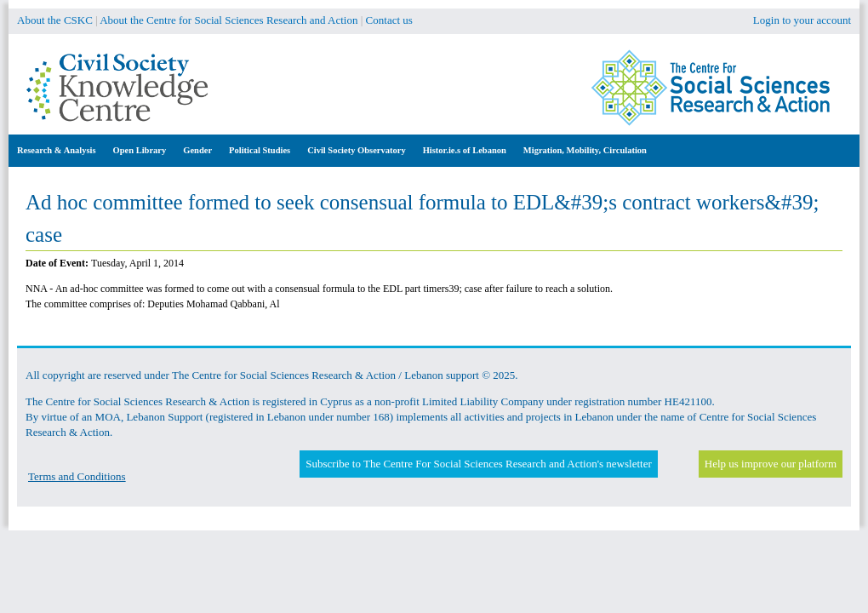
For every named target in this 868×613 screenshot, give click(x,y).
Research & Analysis (57, 150)
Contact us (389, 20)
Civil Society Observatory (356, 150)
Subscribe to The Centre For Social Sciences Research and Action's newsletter (478, 464)
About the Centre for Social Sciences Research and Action (228, 20)
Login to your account (802, 20)
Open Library (140, 150)
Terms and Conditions (77, 476)
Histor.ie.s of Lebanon (465, 150)
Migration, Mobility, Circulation (585, 150)
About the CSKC (55, 20)
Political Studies (260, 150)
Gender (197, 150)
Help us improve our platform (771, 464)
